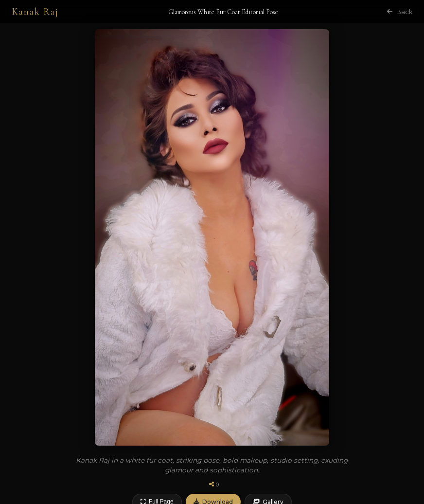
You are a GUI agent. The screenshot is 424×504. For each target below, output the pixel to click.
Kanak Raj (35, 12)
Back (400, 12)
